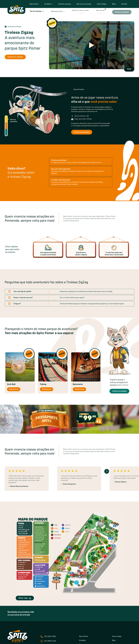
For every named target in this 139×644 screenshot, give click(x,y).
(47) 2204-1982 (50, 636)
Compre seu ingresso (15, 57)
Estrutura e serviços (84, 4)
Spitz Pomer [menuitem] (84, 636)
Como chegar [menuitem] (117, 636)
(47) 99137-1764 (50, 641)
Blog (114, 4)
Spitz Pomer (34, 4)
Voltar (129, 69)
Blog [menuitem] (114, 640)
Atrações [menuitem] (82, 640)
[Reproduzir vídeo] (92, 45)
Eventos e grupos (65, 4)
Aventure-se (14, 389)
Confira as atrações (119, 391)
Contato (124, 4)
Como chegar (102, 4)
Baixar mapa (25, 598)
